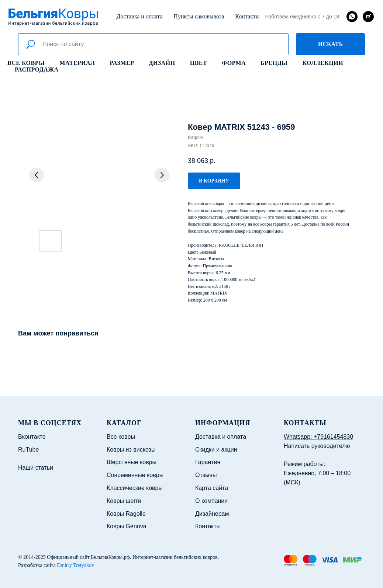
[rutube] (368, 17)
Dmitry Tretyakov (75, 565)
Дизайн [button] (162, 63)
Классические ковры (135, 488)
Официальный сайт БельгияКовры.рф (88, 557)
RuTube (28, 450)
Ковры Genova (127, 526)
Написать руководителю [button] (317, 446)
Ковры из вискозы (131, 450)
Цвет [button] (199, 63)
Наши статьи (36, 468)
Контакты (247, 16)
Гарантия (208, 462)
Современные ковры (135, 475)
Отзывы (206, 475)
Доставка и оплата (139, 16)
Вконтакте (32, 437)
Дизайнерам (212, 514)
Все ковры (26, 63)
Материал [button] (77, 63)
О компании (211, 501)
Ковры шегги (124, 501)
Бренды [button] (274, 63)
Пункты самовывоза (199, 16)
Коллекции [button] (323, 63)
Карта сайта (212, 488)
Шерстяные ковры (132, 462)
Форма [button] (234, 63)
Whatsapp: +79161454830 (318, 437)
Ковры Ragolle (126, 514)
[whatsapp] (352, 17)
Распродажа (37, 69)
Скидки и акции (216, 450)
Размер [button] (122, 63)
